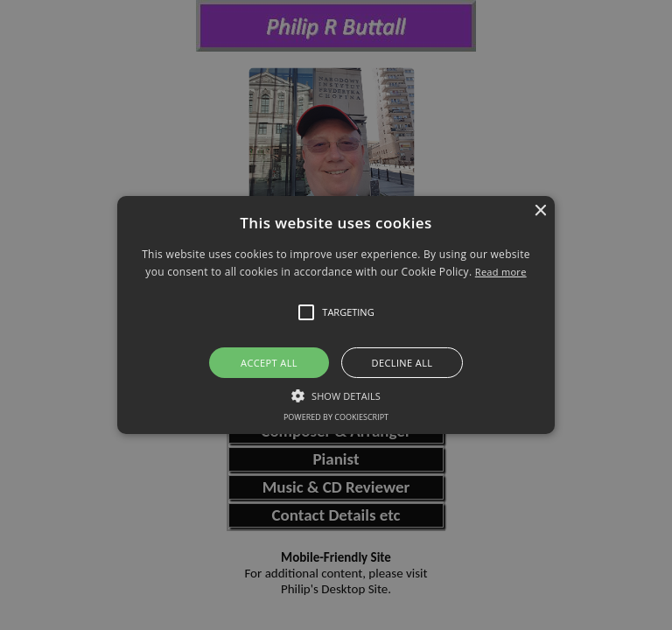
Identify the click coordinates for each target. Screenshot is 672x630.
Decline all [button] (402, 363)
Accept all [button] (269, 363)
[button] (336, 315)
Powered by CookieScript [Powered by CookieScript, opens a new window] (336, 417)
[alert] (336, 315)
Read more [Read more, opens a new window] (501, 272)
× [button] (539, 211)
